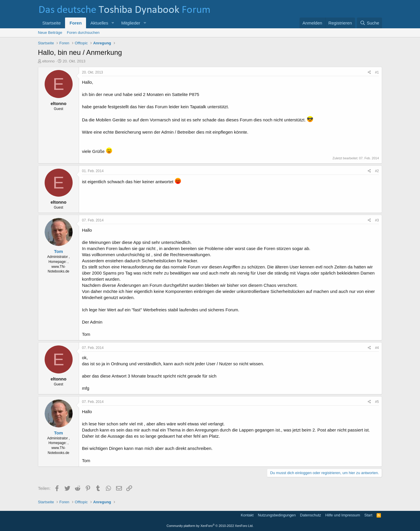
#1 (377, 72)
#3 (377, 220)
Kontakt (247, 515)
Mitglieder (131, 23)
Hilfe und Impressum (343, 515)
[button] (113, 23)
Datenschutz (311, 515)
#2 (377, 171)
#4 (377, 348)
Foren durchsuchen (83, 33)
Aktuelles (99, 23)
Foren (76, 23)
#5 (377, 402)
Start (368, 515)
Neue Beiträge (50, 33)
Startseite (51, 23)
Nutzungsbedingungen (277, 515)
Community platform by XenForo (210, 526)
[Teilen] (369, 73)
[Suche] (370, 23)
